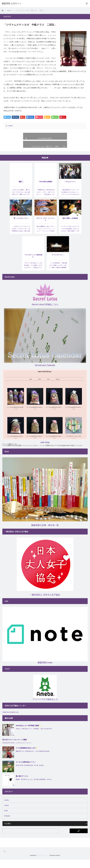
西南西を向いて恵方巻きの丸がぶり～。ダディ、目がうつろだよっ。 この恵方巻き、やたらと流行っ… (46, 202)
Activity (6, 809)
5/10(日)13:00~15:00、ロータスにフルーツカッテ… (17, 751)
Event (6, 819)
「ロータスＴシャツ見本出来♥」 (33, 264)
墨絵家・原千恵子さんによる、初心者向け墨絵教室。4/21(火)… (34, 788)
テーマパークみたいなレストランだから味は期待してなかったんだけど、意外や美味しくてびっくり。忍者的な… (70, 238)
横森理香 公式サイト (43, 864)
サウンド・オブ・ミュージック (46, 228)
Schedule (7, 824)
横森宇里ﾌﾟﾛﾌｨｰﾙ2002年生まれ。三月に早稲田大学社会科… (33, 760)
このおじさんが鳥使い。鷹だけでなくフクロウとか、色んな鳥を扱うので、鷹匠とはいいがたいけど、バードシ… (21, 202)
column (10, 126)
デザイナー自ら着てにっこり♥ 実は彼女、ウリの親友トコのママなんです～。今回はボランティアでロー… (33, 275)
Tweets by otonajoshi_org (10, 721)
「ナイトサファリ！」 (58, 263)
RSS (5, 860)
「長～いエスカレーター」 (21, 227)
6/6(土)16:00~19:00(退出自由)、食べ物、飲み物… (30, 774)
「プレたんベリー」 (70, 190)
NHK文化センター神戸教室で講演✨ (28, 734)
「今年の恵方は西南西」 (46, 190)
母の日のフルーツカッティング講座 (15, 748)
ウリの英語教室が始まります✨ (27, 756)
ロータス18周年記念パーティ (26, 770)
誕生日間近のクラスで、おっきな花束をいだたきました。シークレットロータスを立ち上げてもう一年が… (70, 202)
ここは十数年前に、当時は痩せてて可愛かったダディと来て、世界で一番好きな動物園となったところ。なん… (58, 275)
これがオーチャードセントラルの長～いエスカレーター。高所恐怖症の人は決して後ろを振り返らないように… (21, 238)
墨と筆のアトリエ (22, 785)
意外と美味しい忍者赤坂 (70, 227)
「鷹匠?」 (21, 190)
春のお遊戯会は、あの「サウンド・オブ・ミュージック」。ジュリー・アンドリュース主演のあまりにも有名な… (46, 238)
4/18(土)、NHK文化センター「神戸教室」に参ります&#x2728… (34, 737)
